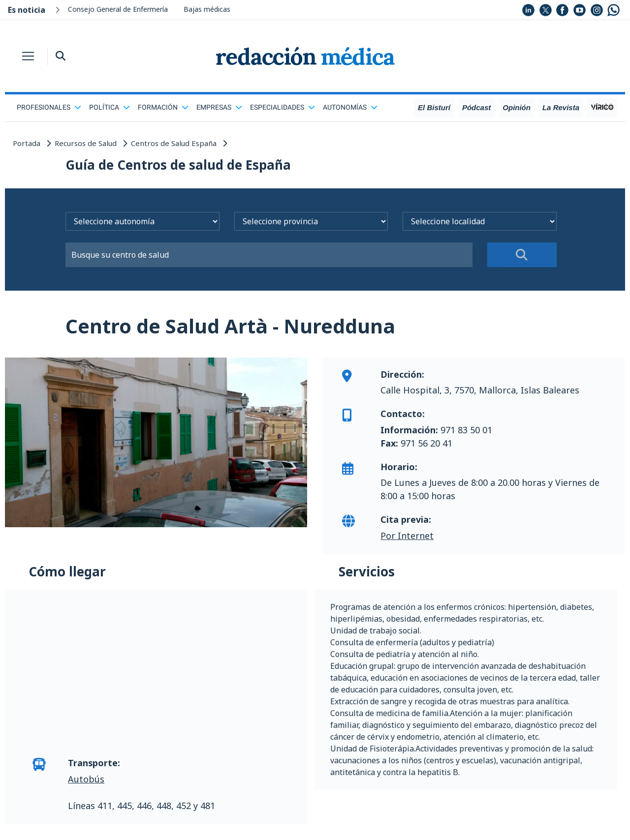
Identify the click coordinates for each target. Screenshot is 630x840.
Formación (163, 107)
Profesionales (49, 107)
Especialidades (283, 107)
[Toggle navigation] (28, 56)
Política (110, 107)
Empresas (219, 107)
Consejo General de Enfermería (118, 9)
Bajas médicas (207, 9)
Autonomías (350, 107)
